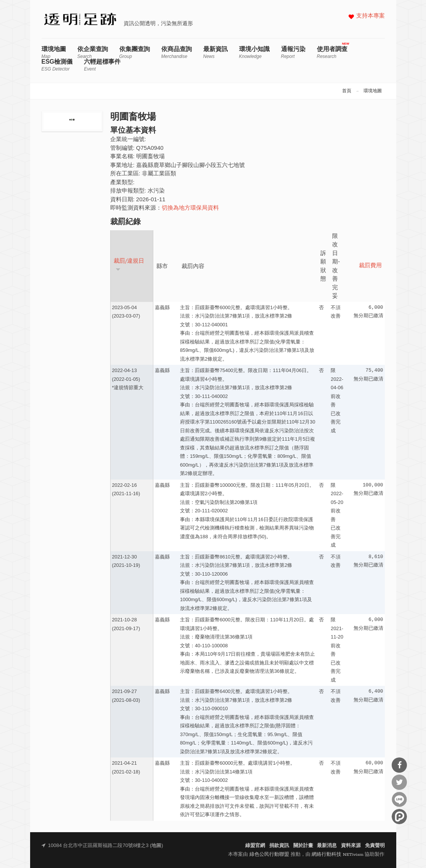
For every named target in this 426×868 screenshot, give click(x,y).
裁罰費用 (370, 266)
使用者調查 (332, 52)
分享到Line (399, 799)
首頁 (347, 91)
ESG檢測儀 (57, 65)
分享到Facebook (399, 765)
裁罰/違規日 (129, 265)
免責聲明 (375, 846)
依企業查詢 (93, 52)
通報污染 (293, 52)
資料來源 (351, 846)
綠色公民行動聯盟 (269, 854)
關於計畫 (303, 846)
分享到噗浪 (399, 817)
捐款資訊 (279, 846)
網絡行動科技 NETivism (338, 854)
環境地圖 (54, 52)
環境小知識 (254, 52)
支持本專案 (371, 16)
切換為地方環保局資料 (190, 208)
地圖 (156, 846)
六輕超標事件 (102, 65)
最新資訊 (215, 52)
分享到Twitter (399, 782)
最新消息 (327, 846)
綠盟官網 (255, 846)
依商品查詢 (177, 52)
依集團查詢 (135, 52)
